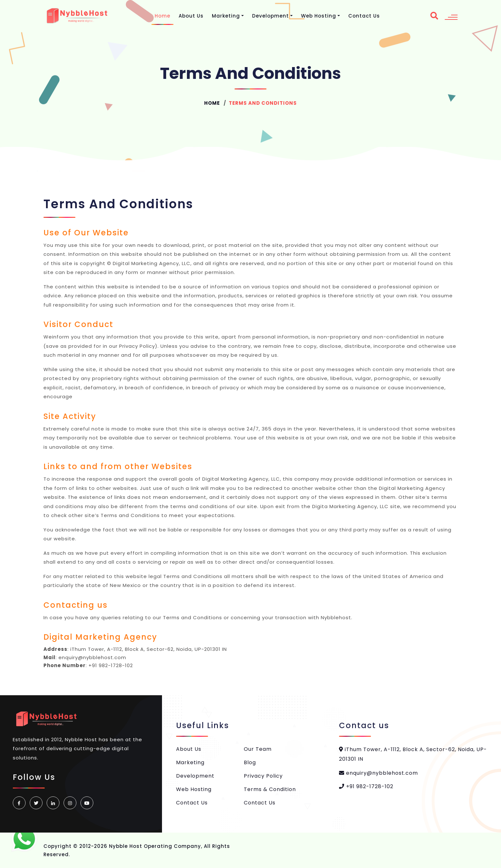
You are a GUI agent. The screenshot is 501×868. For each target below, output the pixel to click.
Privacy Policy (263, 776)
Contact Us (364, 16)
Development (270, 16)
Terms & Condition (270, 789)
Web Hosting (319, 16)
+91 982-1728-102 (366, 786)
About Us (191, 16)
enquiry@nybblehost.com (378, 773)
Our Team (258, 749)
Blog (250, 762)
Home (162, 16)
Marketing (226, 16)
